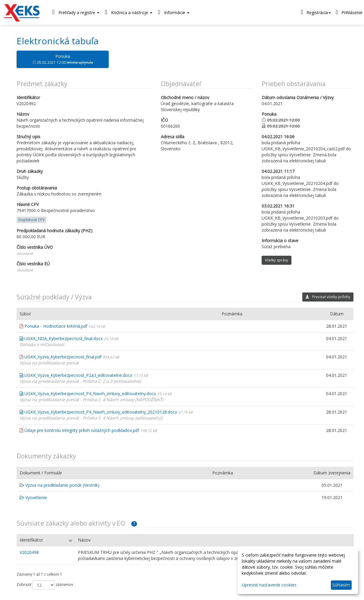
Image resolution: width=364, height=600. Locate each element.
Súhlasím (341, 585)
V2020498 (29, 552)
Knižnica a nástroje (127, 12)
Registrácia (315, 12)
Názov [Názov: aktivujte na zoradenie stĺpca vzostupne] (84, 540)
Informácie (172, 12)
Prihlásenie (348, 12)
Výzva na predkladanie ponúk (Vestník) (59, 485)
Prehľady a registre (75, 12)
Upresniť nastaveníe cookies (269, 585)
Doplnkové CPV (31, 220)
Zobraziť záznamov (45, 585)
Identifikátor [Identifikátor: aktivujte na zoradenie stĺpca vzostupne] (31, 540)
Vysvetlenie (33, 497)
